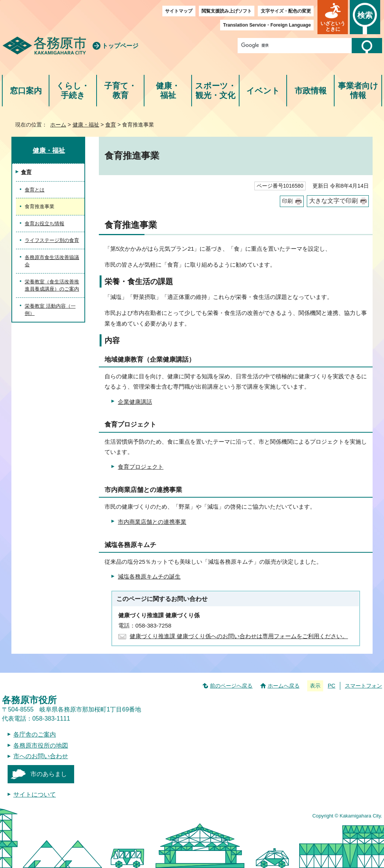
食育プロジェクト (141, 467)
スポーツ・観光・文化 (216, 91)
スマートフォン (363, 686)
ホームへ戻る (284, 686)
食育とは (35, 190)
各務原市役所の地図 (41, 745)
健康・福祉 (168, 91)
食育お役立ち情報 (44, 224)
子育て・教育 (120, 91)
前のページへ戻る (231, 686)
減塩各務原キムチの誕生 (149, 576)
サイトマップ (179, 11)
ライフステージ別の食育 (52, 240)
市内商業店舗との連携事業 (152, 522)
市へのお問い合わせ (41, 756)
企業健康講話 (135, 402)
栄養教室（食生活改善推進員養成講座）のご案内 (52, 285)
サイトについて (35, 794)
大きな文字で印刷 (333, 201)
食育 (111, 125)
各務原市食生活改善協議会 (52, 261)
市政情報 (311, 91)
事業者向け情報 (358, 91)
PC (332, 686)
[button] (333, 17)
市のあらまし (49, 774)
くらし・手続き (73, 91)
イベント (263, 91)
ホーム (58, 125)
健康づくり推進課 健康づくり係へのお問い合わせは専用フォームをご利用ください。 (239, 636)
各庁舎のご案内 (35, 734)
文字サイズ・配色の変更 (286, 11)
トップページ (120, 46)
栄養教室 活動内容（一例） (50, 310)
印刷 (287, 201)
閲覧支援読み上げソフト (227, 11)
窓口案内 (26, 91)
